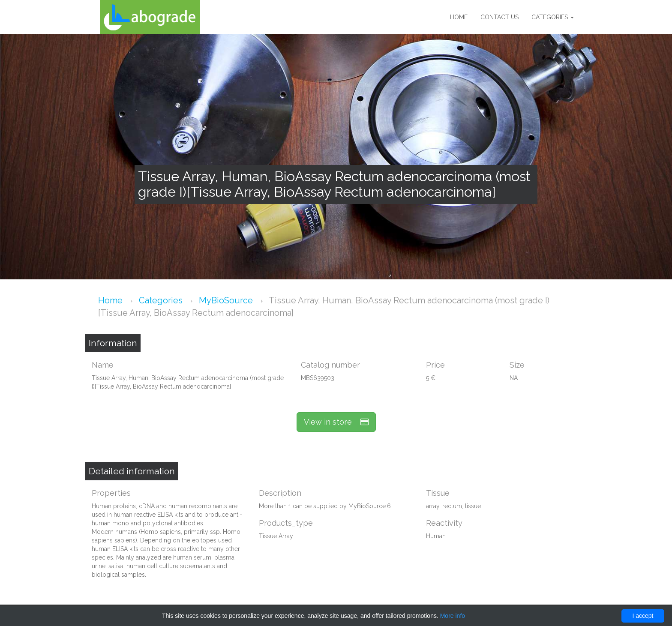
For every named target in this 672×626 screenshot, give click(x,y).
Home (459, 17)
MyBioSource (227, 300)
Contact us (499, 17)
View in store (336, 422)
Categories (553, 17)
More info (453, 616)
